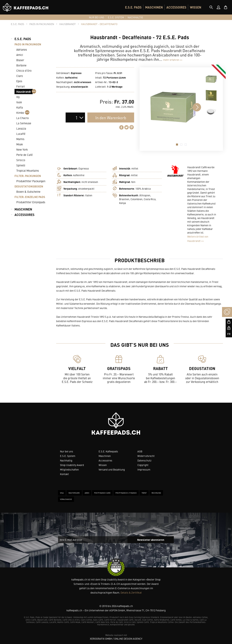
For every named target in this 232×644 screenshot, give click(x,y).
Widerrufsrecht (146, 456)
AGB (140, 451)
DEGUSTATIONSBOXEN (29, 186)
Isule (19, 102)
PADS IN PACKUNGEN (28, 44)
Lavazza (21, 128)
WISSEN (196, 7)
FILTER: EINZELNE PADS (30, 197)
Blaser (20, 60)
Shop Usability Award (72, 465)
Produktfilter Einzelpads (31, 202)
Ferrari (21, 86)
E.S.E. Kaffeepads (108, 451)
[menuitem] (133, 7)
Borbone (21, 65)
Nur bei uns (67, 451)
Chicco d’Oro (24, 70)
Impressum (144, 469)
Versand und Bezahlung (112, 469)
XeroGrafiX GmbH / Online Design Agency (116, 639)
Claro (20, 76)
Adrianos (22, 49)
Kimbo (23, 113)
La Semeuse (24, 123)
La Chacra (22, 118)
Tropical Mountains (28, 170)
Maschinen (105, 456)
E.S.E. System (68, 456)
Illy (18, 97)
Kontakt (64, 474)
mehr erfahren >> (173, 60)
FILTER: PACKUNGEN (28, 176)
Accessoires (105, 460)
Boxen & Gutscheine (28, 192)
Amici (20, 55)
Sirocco (21, 160)
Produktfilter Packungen (31, 181)
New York (22, 149)
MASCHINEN (154, 7)
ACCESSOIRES (176, 7)
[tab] (211, 7)
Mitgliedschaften (69, 469)
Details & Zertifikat (131, 592)
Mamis (20, 139)
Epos (19, 81)
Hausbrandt (24, 91)
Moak (20, 144)
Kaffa (20, 107)
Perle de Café (24, 155)
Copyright (143, 465)
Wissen (103, 465)
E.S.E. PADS (133, 7)
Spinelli (21, 165)
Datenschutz (144, 460)
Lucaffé (21, 134)
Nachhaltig (66, 460)
